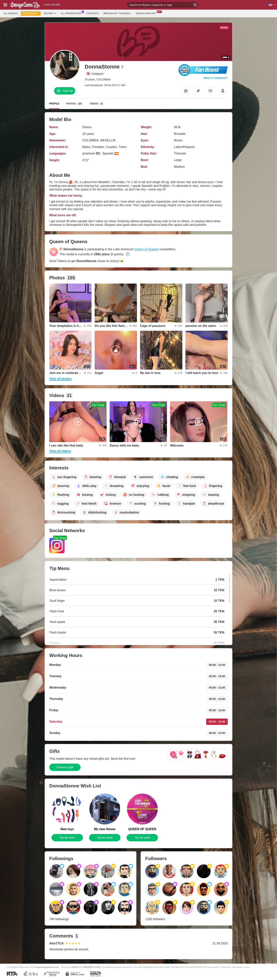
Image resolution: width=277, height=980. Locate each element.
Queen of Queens (147, 249)
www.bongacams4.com (47, 967)
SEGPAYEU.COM (92, 967)
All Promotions (72, 13)
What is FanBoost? (216, 78)
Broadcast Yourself (117, 13)
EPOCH (76, 967)
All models (11, 13)
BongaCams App (147, 13)
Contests (92, 13)
